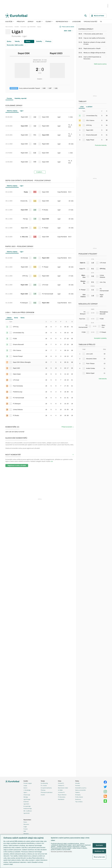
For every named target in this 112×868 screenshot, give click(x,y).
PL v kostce (44, 786)
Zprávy (9, 41)
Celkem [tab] (9, 263)
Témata (43, 781)
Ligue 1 (25, 792)
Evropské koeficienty (46, 788)
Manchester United (63, 788)
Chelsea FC (61, 786)
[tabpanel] (40, 135)
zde (52, 407)
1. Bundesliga (27, 790)
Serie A (25, 788)
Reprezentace (63, 22)
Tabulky (18, 41)
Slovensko (26, 824)
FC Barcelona (62, 797)
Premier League (28, 783)
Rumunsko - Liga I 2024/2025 (28, 27)
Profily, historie (79, 797)
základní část (37, 60)
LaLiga (25, 786)
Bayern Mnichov (62, 795)
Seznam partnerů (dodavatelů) (61, 852)
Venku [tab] (23, 263)
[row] (40, 116)
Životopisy (78, 795)
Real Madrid (61, 799)
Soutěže (10, 22)
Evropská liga (27, 806)
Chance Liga (27, 795)
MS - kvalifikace (28, 811)
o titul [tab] (82, 107)
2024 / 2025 (68, 31)
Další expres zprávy (100, 64)
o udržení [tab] (89, 107)
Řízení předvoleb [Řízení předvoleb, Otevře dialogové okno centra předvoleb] (99, 857)
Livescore (77, 22)
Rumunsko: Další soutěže (16, 45)
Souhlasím (99, 845)
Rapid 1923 (56, 53)
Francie (25, 829)
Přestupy (21, 22)
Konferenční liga (28, 809)
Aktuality (78, 783)
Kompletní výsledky (100, 338)
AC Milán (60, 790)
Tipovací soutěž (90, 22)
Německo (26, 834)
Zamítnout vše (99, 851)
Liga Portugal (27, 799)
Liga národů (27, 813)
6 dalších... (40, 154)
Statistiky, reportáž (21, 98)
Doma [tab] (16, 263)
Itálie (25, 831)
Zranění (43, 795)
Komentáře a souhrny (81, 788)
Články (77, 781)
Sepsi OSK (24, 53)
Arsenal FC (61, 783)
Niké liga (26, 797)
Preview (9, 98)
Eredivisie (26, 802)
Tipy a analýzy (79, 802)
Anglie (25, 827)
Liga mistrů (26, 804)
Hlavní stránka (9, 27)
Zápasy (31, 22)
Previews (78, 786)
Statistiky (39, 41)
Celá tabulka (103, 379)
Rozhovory (78, 799)
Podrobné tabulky (101, 145)
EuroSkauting (44, 783)
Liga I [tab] (22, 111)
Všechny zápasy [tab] (12, 111)
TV (101, 22)
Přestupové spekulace (47, 792)
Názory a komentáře (80, 790)
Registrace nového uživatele (17, 411)
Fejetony (78, 792)
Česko (25, 822)
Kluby (40, 22)
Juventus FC (61, 792)
